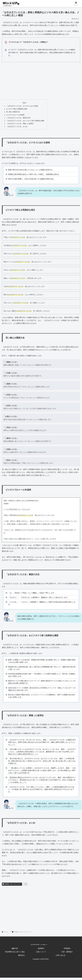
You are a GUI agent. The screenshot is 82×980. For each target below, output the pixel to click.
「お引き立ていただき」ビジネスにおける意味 (22, 106)
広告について (41, 952)
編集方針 (15, 948)
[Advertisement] (41, 80)
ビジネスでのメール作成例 (15, 115)
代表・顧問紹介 (67, 952)
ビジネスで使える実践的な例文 (17, 109)
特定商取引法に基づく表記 (15, 952)
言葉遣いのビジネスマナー (12, 884)
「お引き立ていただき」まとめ (17, 127)
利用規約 (67, 948)
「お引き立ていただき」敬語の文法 (18, 118)
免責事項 (41, 948)
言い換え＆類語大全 (13, 112)
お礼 (26, 884)
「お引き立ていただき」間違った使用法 (20, 124)
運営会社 (21, 955)
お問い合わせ (61, 955)
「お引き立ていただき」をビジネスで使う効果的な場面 (25, 121)
